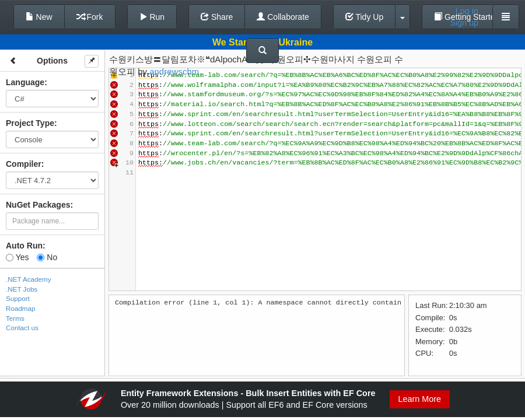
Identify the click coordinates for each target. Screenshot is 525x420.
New (39, 17)
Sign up (464, 23)
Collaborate (283, 17)
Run (152, 17)
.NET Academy (29, 279)
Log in (467, 11)
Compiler (24, 164)
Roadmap (21, 308)
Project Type (30, 123)
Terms (15, 318)
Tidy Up (364, 17)
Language (25, 82)
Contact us (22, 328)
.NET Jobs (22, 289)
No (47, 257)
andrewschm (174, 71)
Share (217, 17)
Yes (17, 257)
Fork (90, 17)
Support (18, 298)
